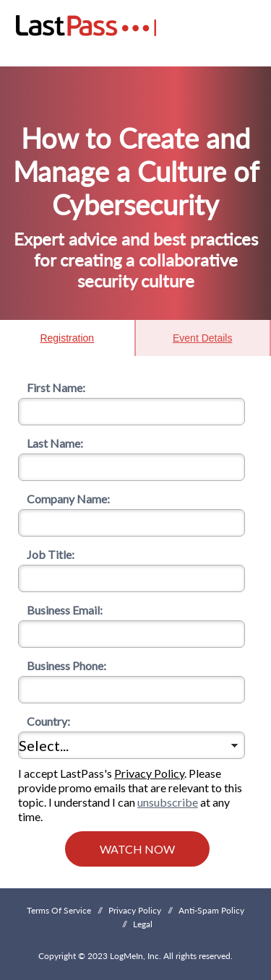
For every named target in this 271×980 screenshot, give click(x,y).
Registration (67, 338)
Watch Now (137, 849)
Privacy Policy (149, 773)
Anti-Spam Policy (211, 910)
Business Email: (60, 610)
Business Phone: (62, 665)
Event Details (202, 338)
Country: (44, 721)
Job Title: (46, 554)
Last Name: (51, 443)
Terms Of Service (59, 910)
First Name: (52, 387)
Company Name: (64, 499)
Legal (143, 924)
